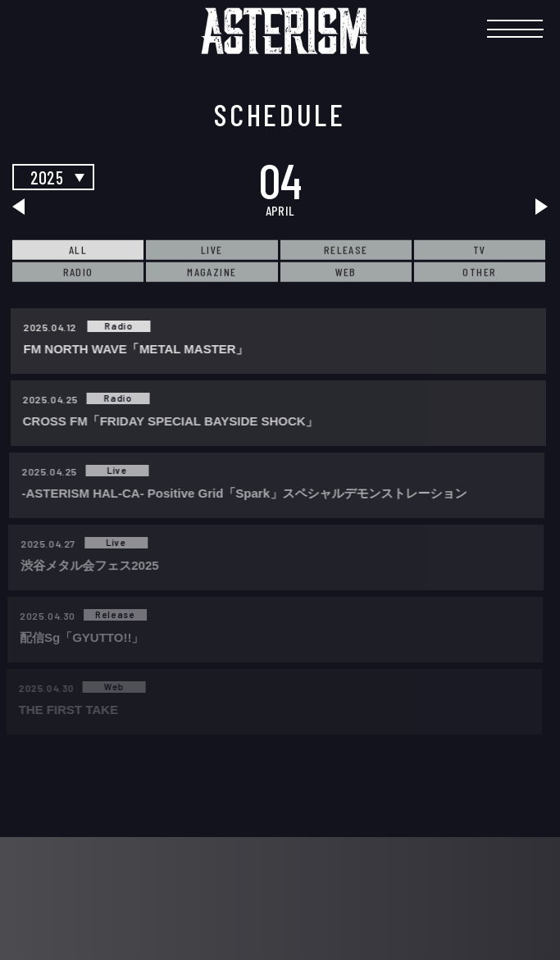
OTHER (479, 272)
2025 (47, 177)
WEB (346, 272)
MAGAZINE (212, 272)
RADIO (78, 272)
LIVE (212, 250)
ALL (78, 250)
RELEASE (346, 250)
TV (480, 250)
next (521, 207)
